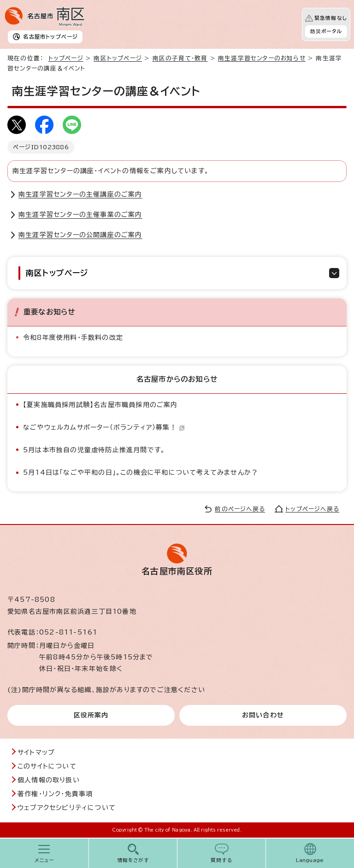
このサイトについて (47, 766)
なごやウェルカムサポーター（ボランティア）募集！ (104, 427)
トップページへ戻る (312, 509)
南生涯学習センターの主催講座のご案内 (80, 194)
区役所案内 (91, 715)
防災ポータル (326, 31)
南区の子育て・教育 (180, 58)
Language (310, 860)
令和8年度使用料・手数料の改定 (73, 338)
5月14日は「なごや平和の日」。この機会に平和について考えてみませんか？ (141, 472)
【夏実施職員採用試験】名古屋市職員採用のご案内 (100, 405)
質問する (221, 860)
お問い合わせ (263, 715)
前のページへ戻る (240, 509)
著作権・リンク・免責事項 (55, 794)
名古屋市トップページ (50, 37)
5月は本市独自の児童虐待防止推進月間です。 (94, 450)
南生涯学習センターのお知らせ (262, 58)
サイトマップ (36, 752)
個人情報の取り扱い (49, 780)
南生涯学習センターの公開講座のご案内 (80, 235)
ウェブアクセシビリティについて (67, 808)
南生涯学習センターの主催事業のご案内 (80, 215)
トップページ (66, 58)
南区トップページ (118, 58)
